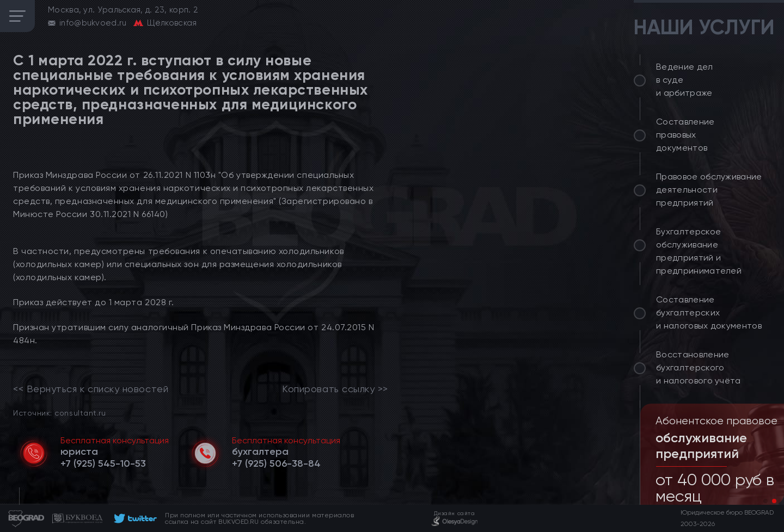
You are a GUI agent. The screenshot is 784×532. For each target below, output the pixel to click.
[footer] (134, 518)
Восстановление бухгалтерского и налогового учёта (699, 367)
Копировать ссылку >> (335, 389)
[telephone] (103, 463)
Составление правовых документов (685, 135)
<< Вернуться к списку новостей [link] (91, 389)
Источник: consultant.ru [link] (59, 413)
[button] (765, 501)
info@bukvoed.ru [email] (93, 23)
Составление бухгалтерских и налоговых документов (709, 313)
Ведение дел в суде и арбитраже (685, 80)
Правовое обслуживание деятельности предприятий (709, 190)
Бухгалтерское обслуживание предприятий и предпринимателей (699, 251)
